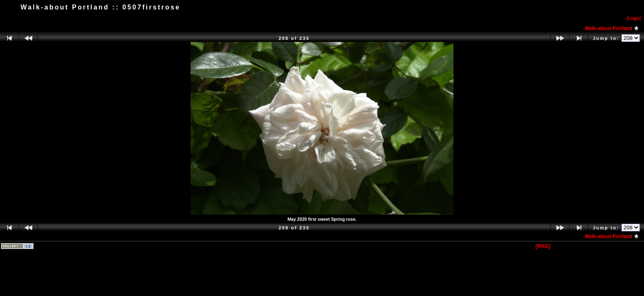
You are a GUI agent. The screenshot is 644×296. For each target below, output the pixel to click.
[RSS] (543, 246)
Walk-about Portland (612, 28)
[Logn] (634, 18)
